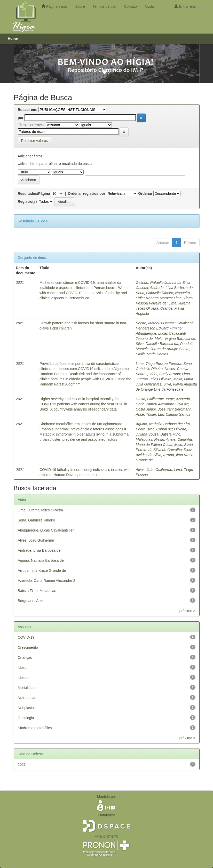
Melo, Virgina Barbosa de (175, 339)
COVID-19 (26, 637)
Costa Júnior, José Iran (154, 409)
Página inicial (54, 6)
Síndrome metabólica (35, 728)
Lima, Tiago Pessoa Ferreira (159, 364)
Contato (131, 6)
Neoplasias (27, 708)
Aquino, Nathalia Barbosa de (159, 424)
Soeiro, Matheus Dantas (155, 323)
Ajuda (149, 6)
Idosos (23, 678)
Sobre (80, 6)
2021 (22, 765)
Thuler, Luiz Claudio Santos (168, 414)
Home (13, 38)
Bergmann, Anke (31, 601)
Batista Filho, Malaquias (37, 591)
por (21, 118)
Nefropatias (27, 698)
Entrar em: (187, 6)
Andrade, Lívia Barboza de (171, 288)
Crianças (25, 657)
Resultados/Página (34, 194)
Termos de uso (105, 6)
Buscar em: (28, 110)
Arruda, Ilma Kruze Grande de (42, 570)
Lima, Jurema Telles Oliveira (41, 510)
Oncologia (26, 718)
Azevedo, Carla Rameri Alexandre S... (48, 581)
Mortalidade (27, 688)
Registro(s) (27, 202)
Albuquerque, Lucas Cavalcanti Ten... (48, 530)
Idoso (22, 668)
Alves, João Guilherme (154, 470)
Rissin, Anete (165, 439)
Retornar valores (35, 141)
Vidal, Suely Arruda (165, 374)
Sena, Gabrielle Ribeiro (155, 293)
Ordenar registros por (87, 194)
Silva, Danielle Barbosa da (157, 344)
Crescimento (28, 647)
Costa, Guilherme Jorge (155, 399)
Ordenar (145, 194)
